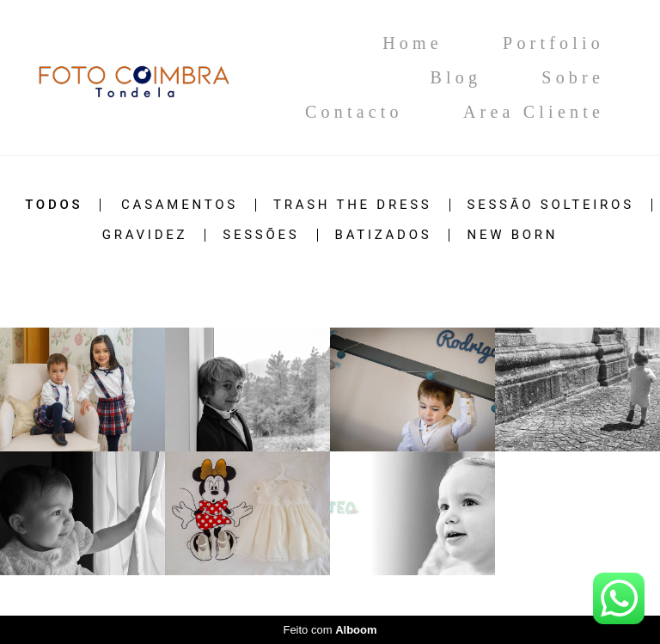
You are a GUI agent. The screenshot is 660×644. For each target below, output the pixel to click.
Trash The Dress (353, 205)
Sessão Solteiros (551, 205)
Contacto (354, 112)
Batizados (384, 235)
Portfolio (553, 43)
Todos (54, 205)
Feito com (330, 630)
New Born (512, 235)
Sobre (573, 77)
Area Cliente (534, 112)
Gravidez (145, 235)
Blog (455, 77)
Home (412, 43)
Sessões (261, 235)
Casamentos (180, 205)
